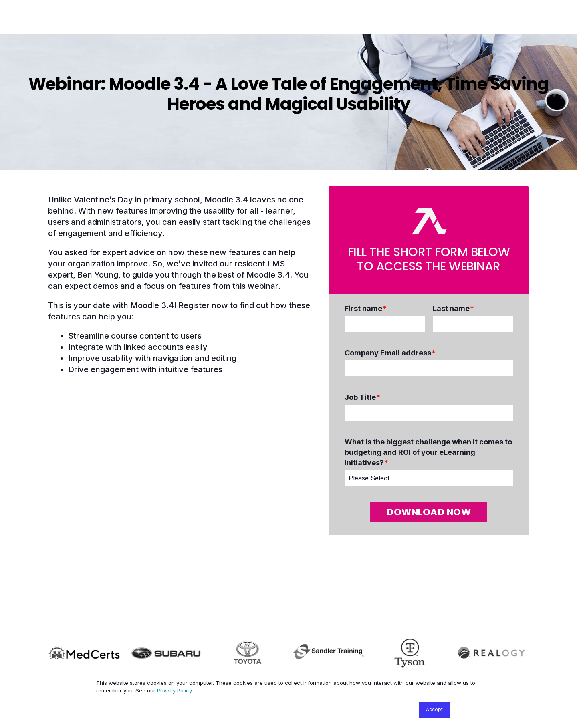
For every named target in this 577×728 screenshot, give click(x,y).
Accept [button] (434, 709)
